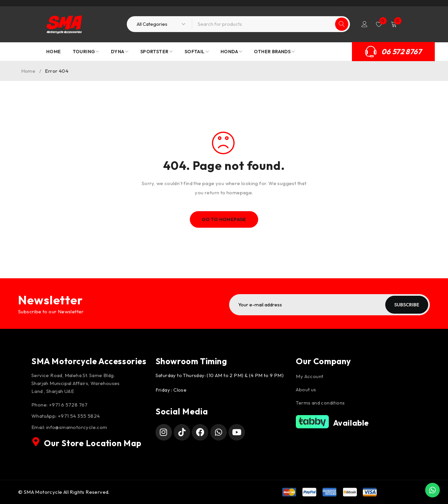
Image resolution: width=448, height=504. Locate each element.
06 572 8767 (401, 52)
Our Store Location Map (93, 443)
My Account (310, 376)
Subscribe (407, 305)
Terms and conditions (320, 403)
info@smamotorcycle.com (77, 427)
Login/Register (364, 24)
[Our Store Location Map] (36, 442)
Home (28, 71)
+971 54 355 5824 (79, 416)
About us (306, 389)
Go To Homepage (224, 219)
